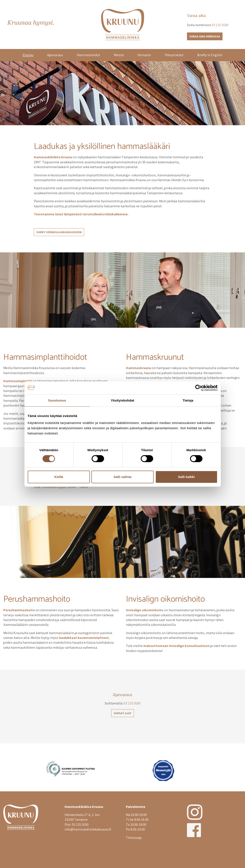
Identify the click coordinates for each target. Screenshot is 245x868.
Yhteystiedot (174, 55)
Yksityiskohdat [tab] (123, 400)
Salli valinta (123, 477)
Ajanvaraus (55, 55)
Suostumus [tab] (57, 400)
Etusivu (28, 55)
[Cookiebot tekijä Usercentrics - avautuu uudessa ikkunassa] (198, 388)
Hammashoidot (88, 55)
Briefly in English (210, 55)
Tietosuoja (134, 838)
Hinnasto (144, 55)
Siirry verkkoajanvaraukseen (59, 232)
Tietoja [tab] (188, 400)
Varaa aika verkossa (205, 36)
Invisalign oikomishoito (165, 599)
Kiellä (59, 477)
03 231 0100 (220, 25)
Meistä (119, 55)
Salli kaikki (186, 477)
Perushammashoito (37, 599)
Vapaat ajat (123, 713)
